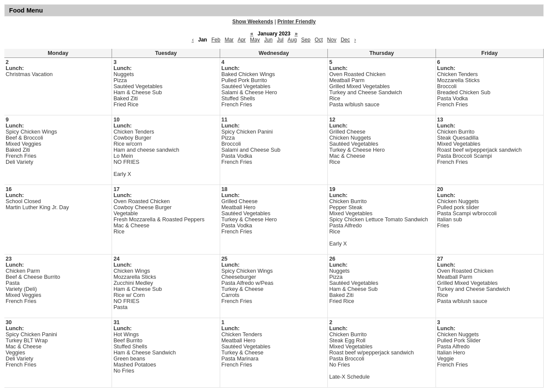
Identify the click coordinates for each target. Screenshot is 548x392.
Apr (242, 40)
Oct (319, 40)
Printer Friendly (296, 22)
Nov (332, 40)
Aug (292, 40)
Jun (268, 40)
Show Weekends (253, 22)
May (255, 40)
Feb (216, 40)
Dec (345, 40)
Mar (229, 40)
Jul (280, 40)
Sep (306, 40)
